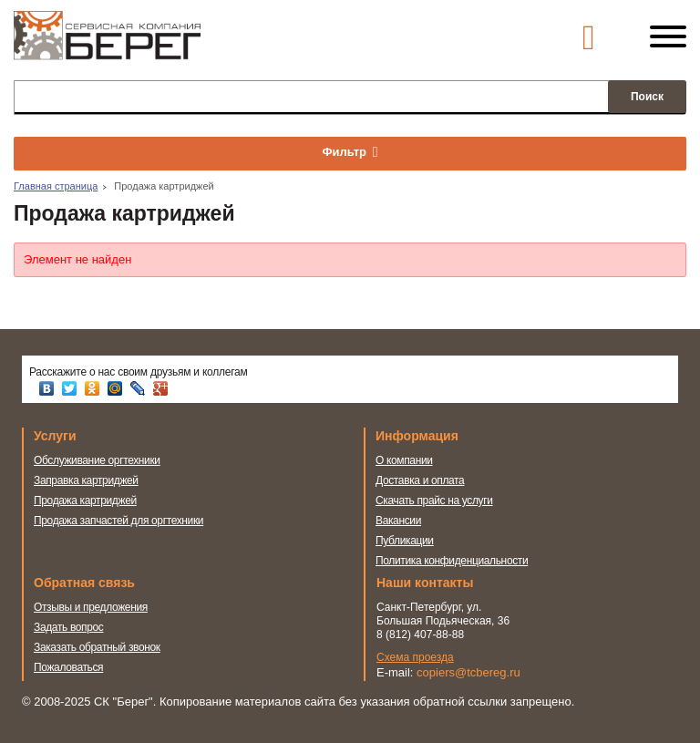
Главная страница (56, 186)
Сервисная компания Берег (107, 44)
